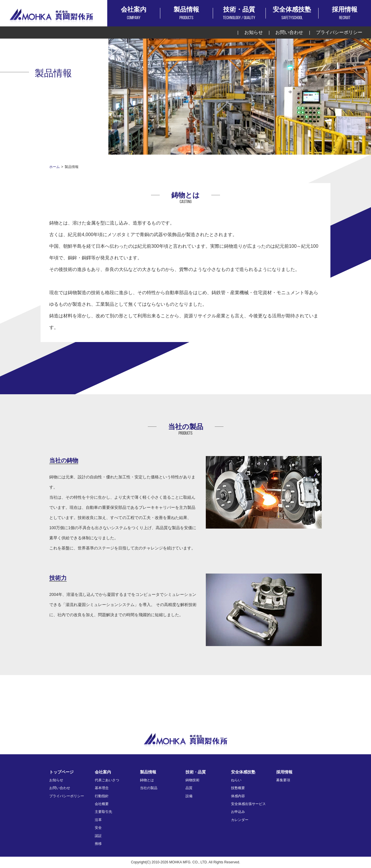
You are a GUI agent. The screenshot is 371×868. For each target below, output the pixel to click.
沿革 (98, 820)
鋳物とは (147, 780)
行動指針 (102, 796)
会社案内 (134, 14)
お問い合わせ (289, 32)
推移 (98, 844)
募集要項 (283, 780)
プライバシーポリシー (339, 32)
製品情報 (186, 14)
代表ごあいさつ (107, 780)
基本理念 (102, 788)
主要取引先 (103, 812)
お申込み (238, 812)
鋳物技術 (192, 780)
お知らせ (254, 32)
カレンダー (240, 820)
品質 (189, 788)
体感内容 (238, 796)
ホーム (54, 167)
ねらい (236, 780)
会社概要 (102, 804)
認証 (98, 836)
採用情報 (345, 14)
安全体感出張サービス (248, 804)
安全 (98, 828)
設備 (189, 796)
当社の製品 (149, 788)
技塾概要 (238, 788)
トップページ (61, 772)
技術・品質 (239, 14)
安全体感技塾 (292, 14)
